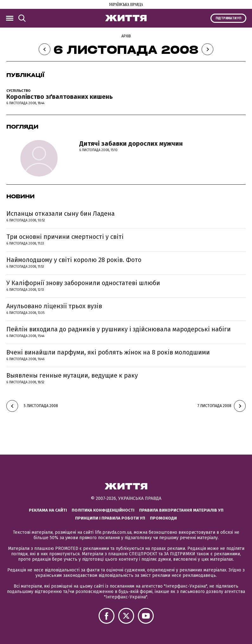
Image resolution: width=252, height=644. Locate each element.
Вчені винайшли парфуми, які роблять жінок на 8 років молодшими (108, 352)
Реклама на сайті (48, 510)
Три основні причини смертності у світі (65, 237)
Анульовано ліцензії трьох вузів (54, 306)
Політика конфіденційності (103, 510)
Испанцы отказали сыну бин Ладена (61, 214)
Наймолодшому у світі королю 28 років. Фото (74, 260)
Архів (126, 36)
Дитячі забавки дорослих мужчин (131, 143)
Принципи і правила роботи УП (110, 518)
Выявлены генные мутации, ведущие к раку (72, 375)
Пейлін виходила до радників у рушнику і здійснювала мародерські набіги (119, 329)
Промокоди (163, 518)
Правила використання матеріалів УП (181, 510)
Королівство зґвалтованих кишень (60, 97)
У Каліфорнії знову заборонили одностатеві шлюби (83, 283)
